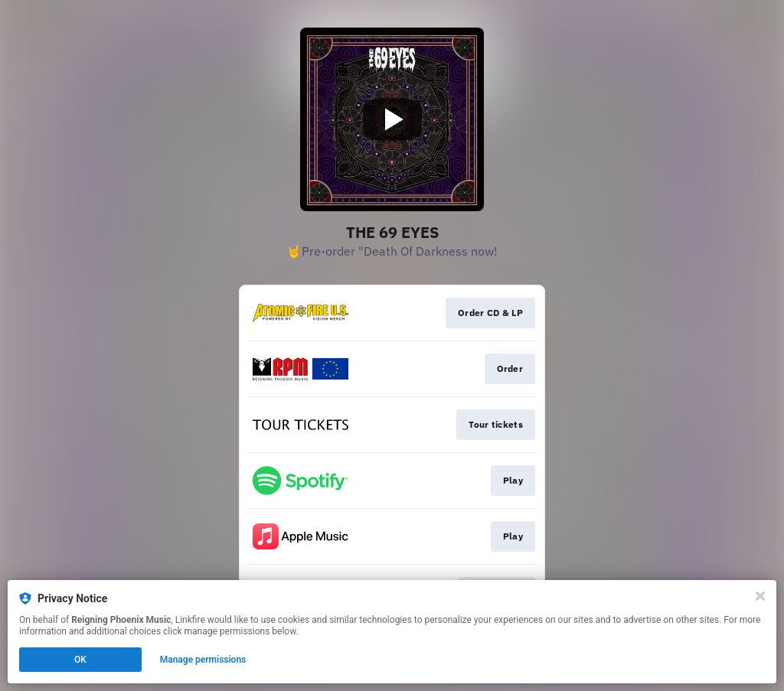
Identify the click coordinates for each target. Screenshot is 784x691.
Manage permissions (203, 660)
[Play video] (392, 119)
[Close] (760, 596)
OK (80, 660)
